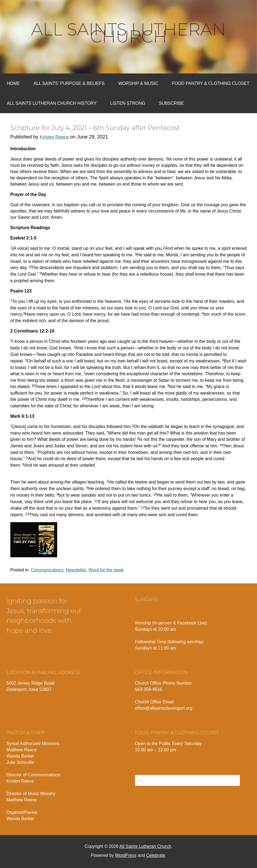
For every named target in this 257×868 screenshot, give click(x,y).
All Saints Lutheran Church (129, 33)
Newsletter (76, 570)
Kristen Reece (54, 137)
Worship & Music (138, 83)
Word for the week (106, 570)
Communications (47, 570)
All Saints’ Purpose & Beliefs (69, 83)
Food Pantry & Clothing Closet (211, 83)
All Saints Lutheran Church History (52, 103)
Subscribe (171, 103)
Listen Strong (128, 103)
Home (13, 83)
